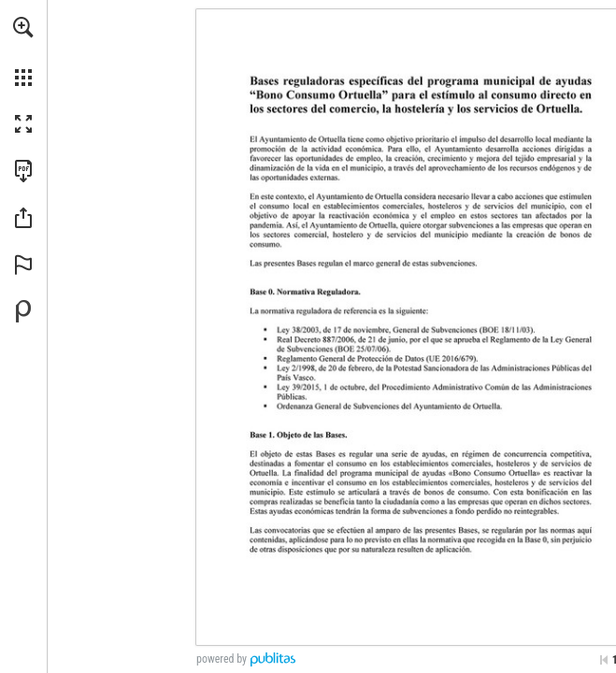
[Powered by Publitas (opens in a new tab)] (23, 311)
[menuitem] (23, 51)
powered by (222, 659)
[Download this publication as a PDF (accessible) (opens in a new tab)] (23, 171)
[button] (23, 27)
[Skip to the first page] (604, 660)
